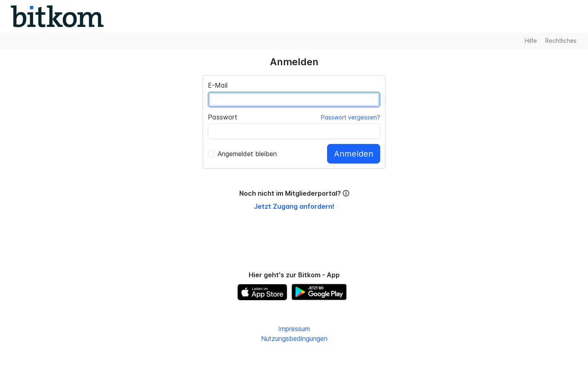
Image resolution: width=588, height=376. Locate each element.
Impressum (294, 329)
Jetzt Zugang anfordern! (294, 206)
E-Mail (218, 85)
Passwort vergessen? (351, 117)
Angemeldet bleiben (242, 154)
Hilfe (531, 41)
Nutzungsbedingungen (294, 338)
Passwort (223, 117)
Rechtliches (561, 41)
